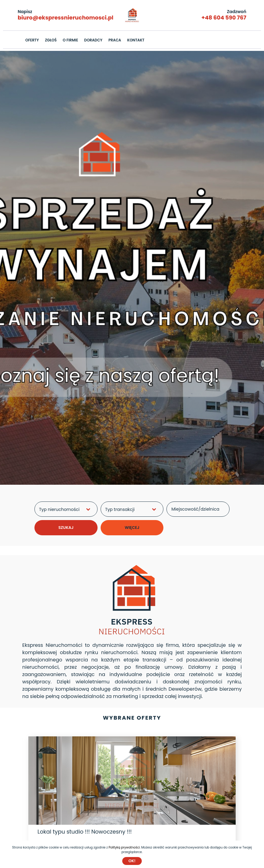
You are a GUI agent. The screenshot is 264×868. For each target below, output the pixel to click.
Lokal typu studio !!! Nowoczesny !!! (85, 832)
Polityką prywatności (124, 847)
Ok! (132, 861)
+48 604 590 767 (224, 18)
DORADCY (93, 40)
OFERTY (32, 40)
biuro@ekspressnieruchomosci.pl (66, 18)
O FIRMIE (70, 40)
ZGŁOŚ (51, 40)
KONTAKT (136, 40)
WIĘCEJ (132, 528)
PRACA (115, 40)
